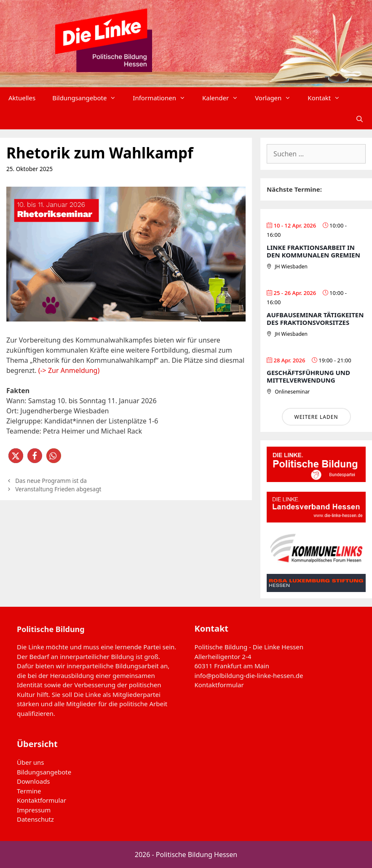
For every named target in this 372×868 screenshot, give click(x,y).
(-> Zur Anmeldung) (69, 370)
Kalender (224, 98)
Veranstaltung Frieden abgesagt (58, 489)
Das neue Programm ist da (51, 481)
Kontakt (328, 98)
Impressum (34, 810)
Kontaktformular (219, 685)
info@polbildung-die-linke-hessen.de (249, 675)
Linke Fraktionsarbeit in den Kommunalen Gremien (313, 251)
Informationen (163, 98)
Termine (29, 791)
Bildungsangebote (88, 98)
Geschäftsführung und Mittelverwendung (308, 376)
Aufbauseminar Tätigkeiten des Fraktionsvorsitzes (315, 319)
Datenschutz (35, 819)
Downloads (33, 781)
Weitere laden (316, 417)
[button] (16, 456)
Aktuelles (22, 98)
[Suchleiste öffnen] (360, 119)
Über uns (30, 762)
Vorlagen (277, 98)
